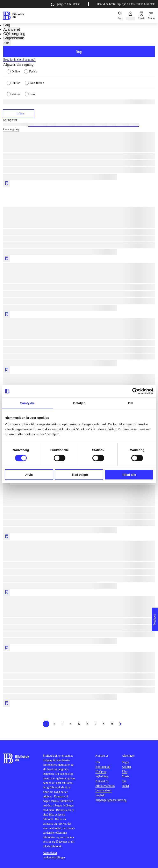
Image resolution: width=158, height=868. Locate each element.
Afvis (29, 474)
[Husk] (141, 16)
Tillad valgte (79, 474)
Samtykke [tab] (27, 403)
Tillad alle (129, 474)
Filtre (19, 114)
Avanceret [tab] (12, 29)
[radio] (15, 71)
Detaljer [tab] (79, 403)
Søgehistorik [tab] (14, 38)
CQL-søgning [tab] (14, 34)
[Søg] (120, 16)
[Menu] (151, 16)
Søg (79, 51)
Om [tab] (131, 403)
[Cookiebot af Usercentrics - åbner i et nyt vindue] (135, 391)
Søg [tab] (7, 25)
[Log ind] (130, 16)
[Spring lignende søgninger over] (79, 120)
